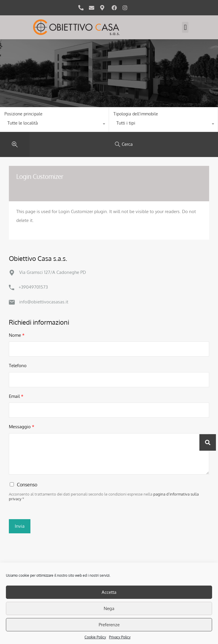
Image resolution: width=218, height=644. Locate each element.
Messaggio (22, 427)
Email (16, 396)
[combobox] (54, 125)
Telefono (18, 366)
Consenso (27, 485)
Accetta (109, 592)
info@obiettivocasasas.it (44, 302)
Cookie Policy (95, 637)
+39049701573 (33, 287)
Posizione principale (23, 114)
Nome (17, 335)
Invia (20, 526)
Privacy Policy (120, 637)
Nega (109, 608)
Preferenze (109, 625)
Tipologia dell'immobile (136, 114)
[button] (185, 27)
